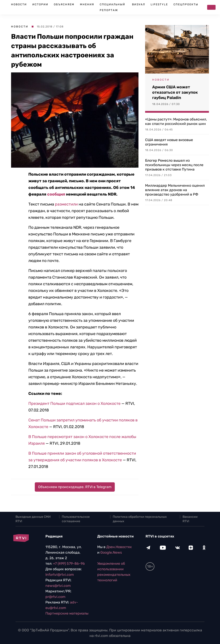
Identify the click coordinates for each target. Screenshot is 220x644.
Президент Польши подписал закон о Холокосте (74, 403)
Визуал (139, 4)
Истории (40, 4)
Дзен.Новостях (119, 547)
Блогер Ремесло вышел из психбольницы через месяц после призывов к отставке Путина (174, 165)
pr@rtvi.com (55, 597)
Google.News (111, 552)
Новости (19, 4)
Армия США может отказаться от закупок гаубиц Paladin (175, 92)
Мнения (87, 4)
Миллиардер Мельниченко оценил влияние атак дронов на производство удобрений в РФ (175, 190)
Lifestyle (159, 4)
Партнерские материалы (67, 613)
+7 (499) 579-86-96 (69, 563)
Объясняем (64, 4)
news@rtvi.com (58, 586)
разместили (66, 204)
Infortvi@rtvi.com (60, 575)
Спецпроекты (186, 4)
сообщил (56, 194)
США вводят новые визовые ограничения (169, 142)
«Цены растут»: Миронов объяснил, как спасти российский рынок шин (176, 121)
